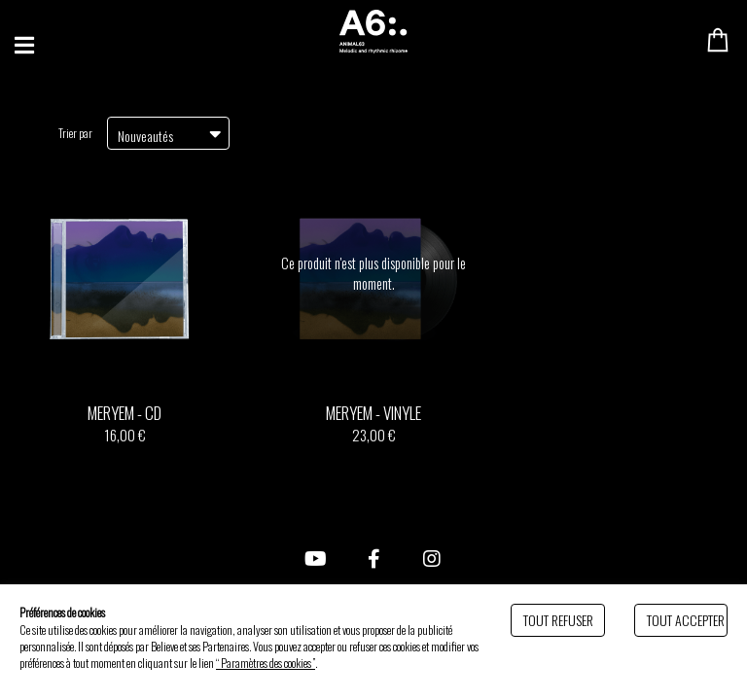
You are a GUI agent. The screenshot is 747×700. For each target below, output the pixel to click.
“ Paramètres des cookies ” (266, 663)
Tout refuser (558, 620)
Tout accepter (686, 620)
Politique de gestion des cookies (379, 663)
